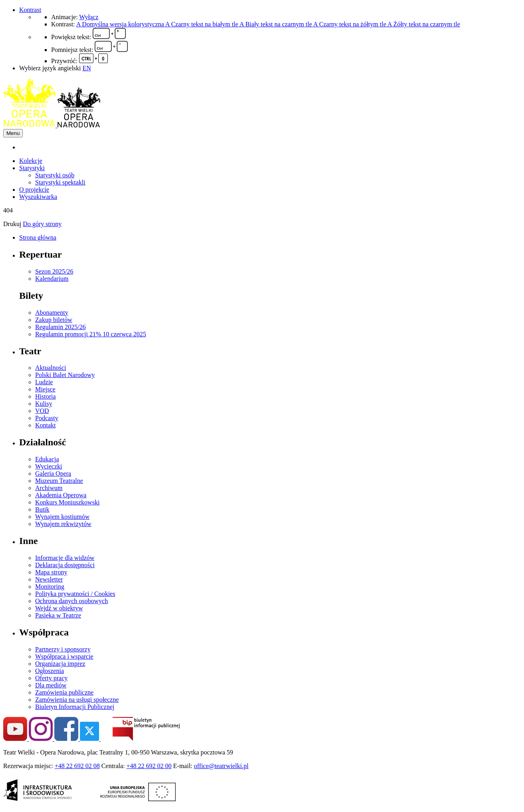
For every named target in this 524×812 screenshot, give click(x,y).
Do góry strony (42, 224)
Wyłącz (89, 17)
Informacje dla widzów (65, 558)
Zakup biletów (54, 320)
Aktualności (51, 368)
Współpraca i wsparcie (64, 656)
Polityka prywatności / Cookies (75, 594)
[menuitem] (270, 147)
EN (87, 68)
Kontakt (46, 425)
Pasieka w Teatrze (58, 615)
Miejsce (45, 389)
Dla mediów (51, 685)
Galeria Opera (53, 474)
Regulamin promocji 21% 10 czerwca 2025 (91, 334)
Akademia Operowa (61, 495)
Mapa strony (51, 572)
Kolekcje (31, 161)
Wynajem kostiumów (62, 517)
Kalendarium (52, 279)
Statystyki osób (55, 175)
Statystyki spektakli (60, 182)
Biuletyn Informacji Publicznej (75, 707)
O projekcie (34, 190)
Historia (46, 396)
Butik (42, 509)
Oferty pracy (51, 678)
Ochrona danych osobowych (71, 601)
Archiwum (49, 488)
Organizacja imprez (60, 664)
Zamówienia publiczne (64, 692)
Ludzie (44, 382)
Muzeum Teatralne (59, 481)
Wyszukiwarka (38, 197)
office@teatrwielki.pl (221, 766)
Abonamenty (52, 313)
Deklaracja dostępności (65, 565)
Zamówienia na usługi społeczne (77, 700)
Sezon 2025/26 (54, 271)
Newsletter (49, 579)
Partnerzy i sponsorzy (63, 649)
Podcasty (47, 418)
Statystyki (32, 168)
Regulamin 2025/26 (61, 327)
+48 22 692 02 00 (149, 766)
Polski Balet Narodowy (65, 375)
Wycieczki (49, 466)
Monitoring (50, 587)
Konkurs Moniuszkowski (67, 502)
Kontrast (30, 10)
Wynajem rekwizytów (63, 524)
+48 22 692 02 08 (77, 766)
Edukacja (47, 459)
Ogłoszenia (50, 671)
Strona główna (38, 237)
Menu (13, 133)
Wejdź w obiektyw (59, 608)
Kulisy (44, 404)
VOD (42, 411)
